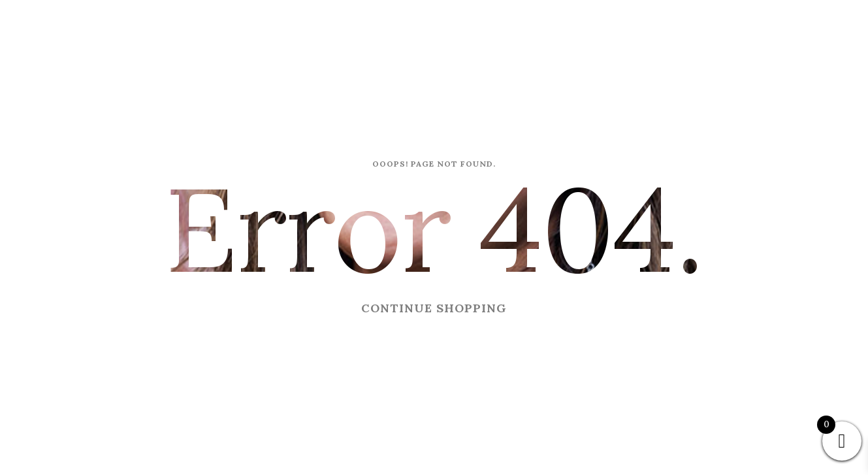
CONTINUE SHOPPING (434, 308)
